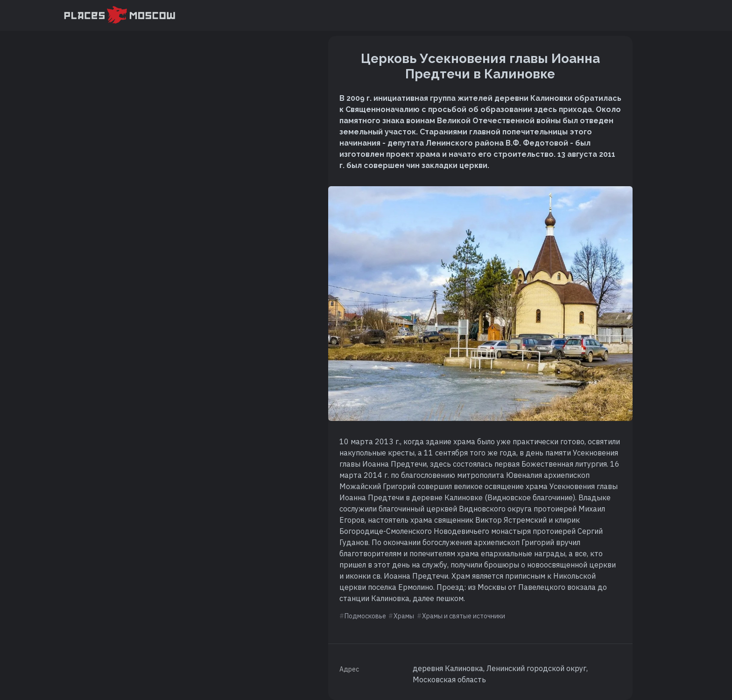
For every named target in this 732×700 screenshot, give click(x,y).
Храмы (404, 616)
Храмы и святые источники (464, 616)
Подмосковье (365, 616)
